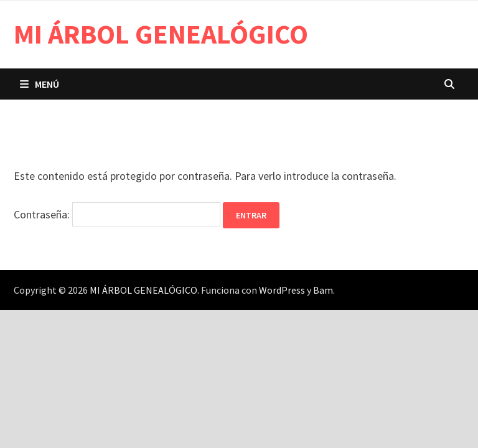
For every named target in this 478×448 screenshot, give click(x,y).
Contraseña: (117, 214)
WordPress (282, 290)
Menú (40, 84)
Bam (323, 290)
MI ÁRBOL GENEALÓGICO (161, 34)
